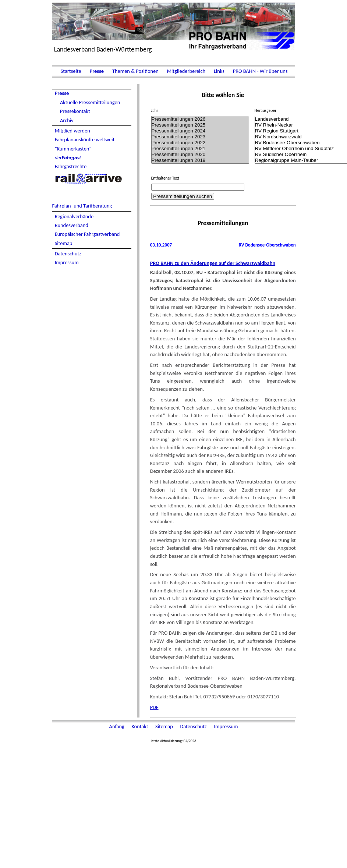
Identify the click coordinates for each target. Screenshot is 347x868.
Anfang (117, 726)
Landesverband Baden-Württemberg (103, 49)
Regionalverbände (74, 216)
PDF (154, 707)
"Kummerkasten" (73, 149)
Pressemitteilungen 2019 (200, 160)
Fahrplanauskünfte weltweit (85, 139)
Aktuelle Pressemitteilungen (90, 102)
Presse (97, 71)
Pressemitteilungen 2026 (200, 119)
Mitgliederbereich (186, 71)
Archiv (67, 120)
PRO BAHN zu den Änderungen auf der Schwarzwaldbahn (213, 263)
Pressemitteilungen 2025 (200, 125)
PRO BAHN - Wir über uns (260, 71)
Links (219, 71)
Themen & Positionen (135, 71)
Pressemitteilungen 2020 (200, 155)
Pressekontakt (75, 111)
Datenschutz (68, 254)
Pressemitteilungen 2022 (200, 143)
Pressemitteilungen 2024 (200, 131)
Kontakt (140, 726)
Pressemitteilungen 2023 (200, 137)
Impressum (67, 262)
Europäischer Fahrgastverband (87, 234)
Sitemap (64, 243)
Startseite (71, 71)
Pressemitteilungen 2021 (200, 149)
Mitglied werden (72, 131)
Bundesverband (72, 225)
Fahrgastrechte (71, 166)
